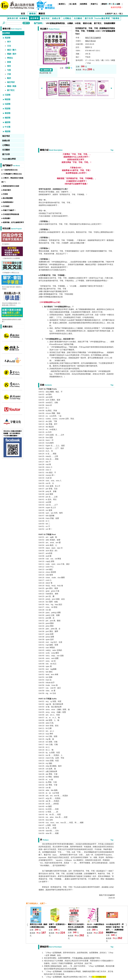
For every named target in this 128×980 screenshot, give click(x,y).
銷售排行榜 (13, 18)
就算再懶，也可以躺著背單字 (13, 222)
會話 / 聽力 (12, 50)
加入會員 (73, 4)
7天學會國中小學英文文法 (12, 174)
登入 (121, 14)
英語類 (8, 38)
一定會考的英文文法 (10, 170)
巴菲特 (5, 194)
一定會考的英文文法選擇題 (11, 258)
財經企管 (56, 18)
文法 (9, 46)
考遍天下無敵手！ (9, 210)
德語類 (8, 118)
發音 (9, 66)
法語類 (8, 104)
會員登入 (62, 4)
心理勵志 (67, 18)
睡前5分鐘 (87, 23)
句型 (9, 70)
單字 (9, 42)
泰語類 (8, 113)
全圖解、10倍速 (74, 23)
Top (112, 150)
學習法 (10, 58)
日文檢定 (6, 206)
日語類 (8, 95)
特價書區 (24, 18)
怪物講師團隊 (110, 23)
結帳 (118, 4)
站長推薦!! (7, 218)
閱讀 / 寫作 (12, 54)
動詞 (9, 78)
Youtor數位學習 (102, 18)
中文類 (8, 127)
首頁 (23, 14)
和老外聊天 (7, 190)
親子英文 (98, 23)
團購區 (42, 14)
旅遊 (9, 62)
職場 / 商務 (12, 86)
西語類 (8, 109)
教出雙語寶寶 (8, 198)
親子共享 (89, 18)
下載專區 (115, 18)
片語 (9, 74)
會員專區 (84, 4)
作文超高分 (6, 244)
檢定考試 (45, 18)
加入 (115, 14)
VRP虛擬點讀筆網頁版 (55, 23)
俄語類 (8, 131)
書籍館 (33, 14)
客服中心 (94, 4)
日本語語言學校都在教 (11, 214)
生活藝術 (78, 18)
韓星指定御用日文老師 (11, 186)
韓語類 (8, 99)
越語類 (8, 122)
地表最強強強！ (9, 202)
